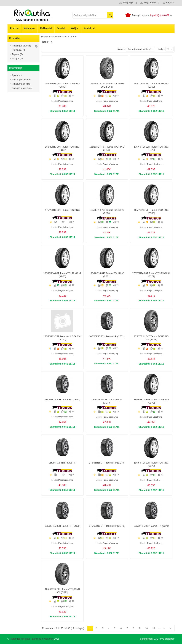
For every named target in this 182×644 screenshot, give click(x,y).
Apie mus (17, 75)
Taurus (73, 37)
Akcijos (74, 28)
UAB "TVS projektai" (164, 639)
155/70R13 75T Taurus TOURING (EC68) (151, 85)
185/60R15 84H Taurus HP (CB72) (62, 400)
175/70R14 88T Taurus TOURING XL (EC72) (151, 275)
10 (146, 628)
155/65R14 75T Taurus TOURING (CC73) (62, 85)
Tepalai (61, 28)
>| (171, 628)
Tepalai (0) (17, 54)
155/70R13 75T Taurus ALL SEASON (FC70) (62, 338)
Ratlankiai (46, 28)
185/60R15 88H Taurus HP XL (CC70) (107, 401)
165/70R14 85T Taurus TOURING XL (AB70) (62, 275)
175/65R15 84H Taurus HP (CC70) (107, 526)
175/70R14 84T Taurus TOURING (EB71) (107, 275)
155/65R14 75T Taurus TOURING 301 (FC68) (107, 85)
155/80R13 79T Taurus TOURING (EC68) (62, 148)
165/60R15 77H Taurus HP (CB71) (107, 336)
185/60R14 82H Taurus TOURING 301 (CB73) (62, 591)
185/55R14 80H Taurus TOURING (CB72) (151, 464)
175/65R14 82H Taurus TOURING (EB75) (151, 148)
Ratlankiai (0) (19, 50)
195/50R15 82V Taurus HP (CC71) (151, 526)
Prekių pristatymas (21, 79)
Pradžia (14, 28)
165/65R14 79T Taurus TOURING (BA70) (107, 212)
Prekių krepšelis (140, 15)
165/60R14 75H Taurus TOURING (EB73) (107, 148)
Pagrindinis (47, 37)
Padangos (29, 28)
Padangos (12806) (21, 46)
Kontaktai (89, 28)
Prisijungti (128, 2)
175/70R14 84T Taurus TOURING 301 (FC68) (151, 338)
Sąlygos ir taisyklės (22, 88)
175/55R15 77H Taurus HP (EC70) (107, 463)
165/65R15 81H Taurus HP (62, 463)
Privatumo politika (21, 84)
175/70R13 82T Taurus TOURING (62, 210)
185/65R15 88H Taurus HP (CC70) (62, 526)
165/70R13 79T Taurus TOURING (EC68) (151, 212)
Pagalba (170, 2)
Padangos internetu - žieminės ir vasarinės (32, 639)
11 (154, 628)
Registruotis (150, 2)
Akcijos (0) (17, 58)
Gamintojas (61, 37)
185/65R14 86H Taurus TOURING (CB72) (151, 401)
